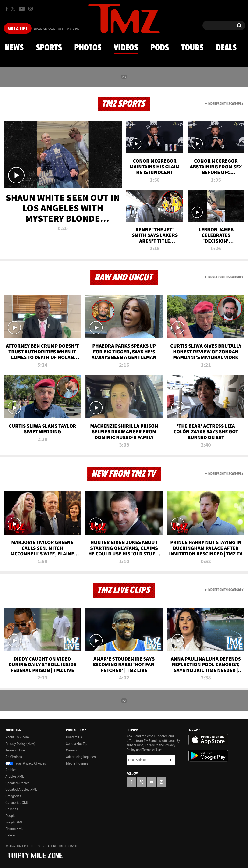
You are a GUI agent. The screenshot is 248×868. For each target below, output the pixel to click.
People (10, 816)
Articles (11, 770)
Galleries (12, 809)
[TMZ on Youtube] (22, 9)
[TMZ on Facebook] (7, 9)
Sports (49, 48)
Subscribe (170, 760)
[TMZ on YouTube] (151, 782)
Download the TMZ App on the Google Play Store (208, 756)
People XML (14, 822)
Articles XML (15, 776)
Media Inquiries (77, 763)
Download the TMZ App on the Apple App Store (208, 740)
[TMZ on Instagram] (31, 9)
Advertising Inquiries (81, 757)
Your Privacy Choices (26, 763)
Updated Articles (17, 783)
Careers (72, 750)
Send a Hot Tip (77, 744)
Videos (126, 48)
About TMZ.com (17, 737)
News (14, 48)
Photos (88, 48)
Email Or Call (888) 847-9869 (57, 29)
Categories (13, 796)
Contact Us (74, 737)
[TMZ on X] (14, 9)
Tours (192, 48)
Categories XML (17, 803)
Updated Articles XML (21, 790)
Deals (226, 48)
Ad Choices (14, 757)
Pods (160, 48)
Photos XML (14, 829)
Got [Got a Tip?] (18, 29)
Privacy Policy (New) (20, 744)
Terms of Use (15, 750)
